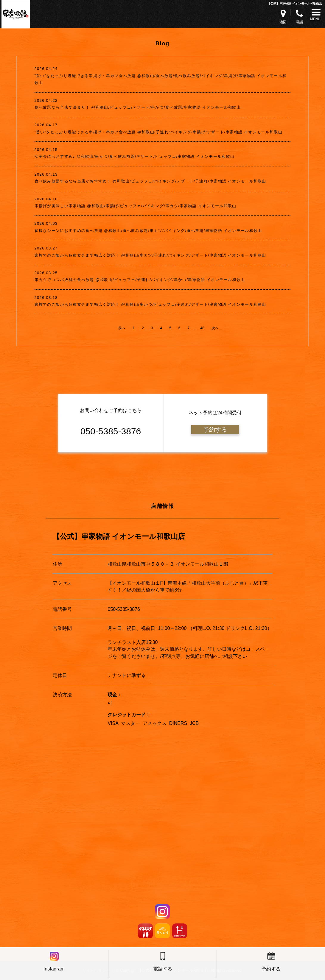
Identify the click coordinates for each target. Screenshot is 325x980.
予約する (215, 430)
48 (202, 328)
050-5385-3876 (124, 609)
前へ (122, 328)
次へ (215, 328)
